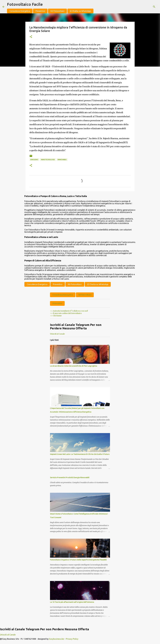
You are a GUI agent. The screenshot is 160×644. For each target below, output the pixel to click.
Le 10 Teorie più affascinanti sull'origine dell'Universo (72, 602)
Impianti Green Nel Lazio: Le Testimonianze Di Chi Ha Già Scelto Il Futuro (80, 454)
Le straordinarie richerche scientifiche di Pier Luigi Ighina (74, 366)
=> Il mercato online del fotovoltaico (66, 313)
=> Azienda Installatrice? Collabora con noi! (69, 311)
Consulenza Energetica (20, 11)
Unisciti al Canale (57, 334)
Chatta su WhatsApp (80, 11)
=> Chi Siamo (56, 316)
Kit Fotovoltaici (57, 11)
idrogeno (34, 160)
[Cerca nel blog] (145, 7)
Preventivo (40, 11)
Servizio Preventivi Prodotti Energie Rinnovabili (70, 478)
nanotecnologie (48, 160)
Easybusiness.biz (57, 639)
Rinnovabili (62, 160)
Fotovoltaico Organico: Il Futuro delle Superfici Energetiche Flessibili (78, 560)
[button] (31, 37)
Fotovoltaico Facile (25, 4)
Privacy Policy (72, 639)
